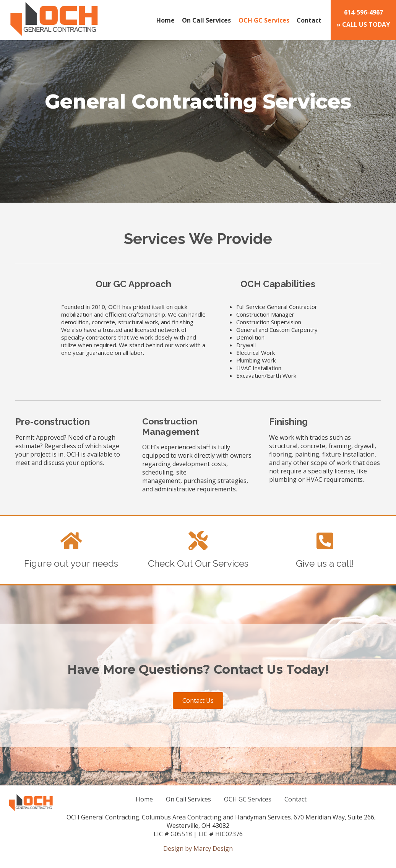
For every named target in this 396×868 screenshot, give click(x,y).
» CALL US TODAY (363, 18)
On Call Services (206, 20)
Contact (309, 20)
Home (166, 20)
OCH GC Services (264, 20)
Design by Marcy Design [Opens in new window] (198, 848)
